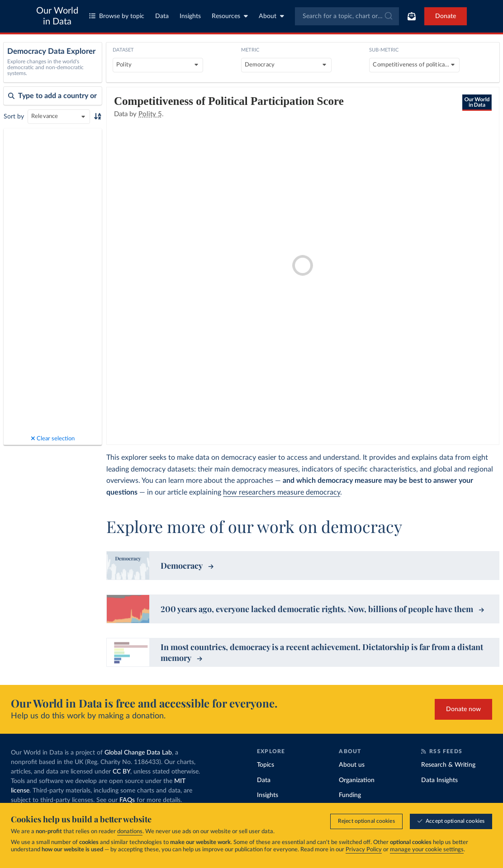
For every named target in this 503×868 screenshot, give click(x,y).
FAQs (127, 800)
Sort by (14, 117)
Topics (266, 765)
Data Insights (439, 780)
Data (162, 16)
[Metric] (286, 65)
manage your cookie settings (427, 850)
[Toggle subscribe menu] (412, 16)
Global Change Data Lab (138, 753)
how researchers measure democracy (282, 492)
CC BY (121, 772)
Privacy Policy (364, 850)
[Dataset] (158, 65)
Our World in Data (57, 16)
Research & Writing (448, 765)
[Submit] (388, 16)
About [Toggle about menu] (271, 16)
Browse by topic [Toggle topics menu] (117, 16)
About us (352, 765)
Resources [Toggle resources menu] (230, 16)
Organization (357, 780)
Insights (190, 16)
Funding (350, 795)
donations (130, 832)
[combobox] (347, 16)
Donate (446, 16)
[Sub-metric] (414, 65)
